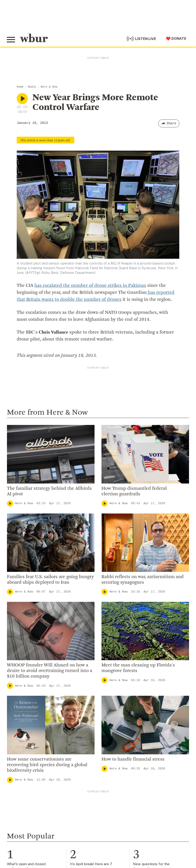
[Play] (10, 503)
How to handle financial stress (133, 759)
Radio (32, 87)
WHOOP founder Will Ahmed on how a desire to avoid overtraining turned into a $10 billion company (50, 671)
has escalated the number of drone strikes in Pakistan (90, 286)
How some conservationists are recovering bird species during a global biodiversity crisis (47, 765)
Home (20, 87)
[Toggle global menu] (11, 39)
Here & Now (49, 87)
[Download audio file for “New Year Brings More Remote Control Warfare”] (19, 107)
